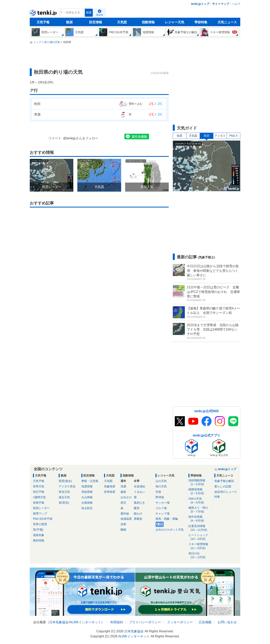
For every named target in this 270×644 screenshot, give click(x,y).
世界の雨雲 (40, 524)
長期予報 (39, 503)
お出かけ (126, 497)
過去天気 (64, 497)
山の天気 (161, 481)
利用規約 (117, 622)
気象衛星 (110, 486)
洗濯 (123, 486)
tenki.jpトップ (200, 4)
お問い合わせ (227, 622)
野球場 (160, 497)
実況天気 (64, 492)
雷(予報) (38, 530)
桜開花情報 (200, 491)
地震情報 (87, 486)
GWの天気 (200, 501)
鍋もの (138, 514)
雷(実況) (64, 503)
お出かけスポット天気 (170, 530)
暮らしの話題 (223, 486)
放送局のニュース (226, 492)
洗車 (123, 524)
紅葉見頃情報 (200, 528)
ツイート (55, 138)
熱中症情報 (200, 519)
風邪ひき (139, 503)
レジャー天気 (175, 22)
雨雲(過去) (65, 481)
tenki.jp (44, 14)
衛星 (180, 136)
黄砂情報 (39, 540)
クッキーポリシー (180, 622)
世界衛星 (110, 492)
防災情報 (96, 22)
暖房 (137, 508)
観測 (69, 22)
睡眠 (123, 530)
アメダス (220, 136)
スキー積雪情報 (200, 546)
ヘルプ (236, 4)
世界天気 (39, 486)
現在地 (100, 15)
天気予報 (43, 22)
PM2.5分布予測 (43, 519)
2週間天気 (39, 497)
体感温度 (126, 519)
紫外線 (125, 514)
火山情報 (87, 497)
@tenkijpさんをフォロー (81, 138)
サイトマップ (221, 4)
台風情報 (87, 503)
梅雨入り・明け (200, 510)
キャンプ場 (163, 514)
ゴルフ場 (161, 508)
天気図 (122, 22)
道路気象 (39, 535)
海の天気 (161, 486)
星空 (123, 503)
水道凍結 (139, 486)
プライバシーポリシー (145, 622)
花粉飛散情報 (200, 482)
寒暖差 (138, 519)
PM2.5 (233, 136)
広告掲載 (205, 622)
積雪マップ (40, 514)
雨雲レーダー (41, 508)
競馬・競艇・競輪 (167, 519)
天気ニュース (227, 22)
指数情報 (148, 22)
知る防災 (87, 508)
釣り (160, 524)
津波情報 (87, 492)
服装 (123, 492)
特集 (217, 497)
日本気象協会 (59, 622)
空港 (158, 492)
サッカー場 (163, 503)
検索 (89, 13)
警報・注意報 (90, 481)
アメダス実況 (67, 486)
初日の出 (200, 555)
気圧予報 (39, 492)
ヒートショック (200, 537)
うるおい (139, 492)
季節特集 (201, 22)
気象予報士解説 (224, 481)
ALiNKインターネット (85, 622)
